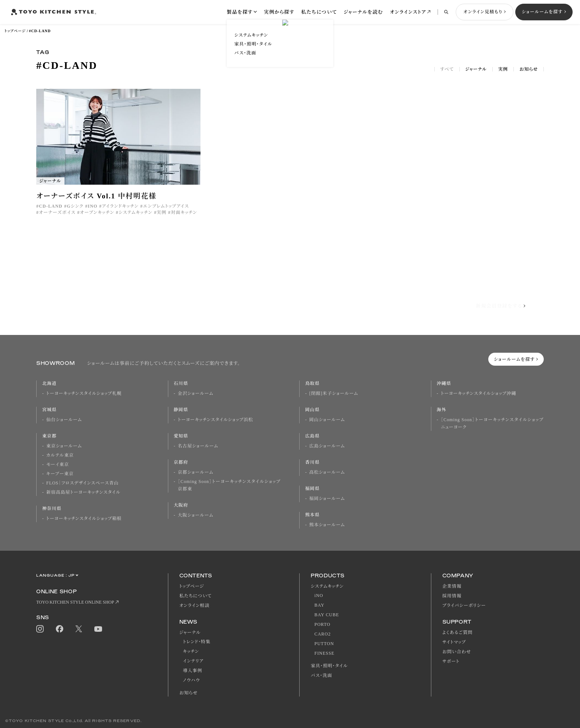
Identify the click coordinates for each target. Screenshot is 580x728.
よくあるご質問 (458, 633)
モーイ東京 (58, 464)
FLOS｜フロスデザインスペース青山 (82, 483)
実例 (503, 69)
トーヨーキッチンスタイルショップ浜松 (216, 420)
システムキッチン (135, 212)
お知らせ (529, 69)
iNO (319, 596)
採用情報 (452, 596)
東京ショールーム (64, 446)
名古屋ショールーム (198, 446)
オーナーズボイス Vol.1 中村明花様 (96, 196)
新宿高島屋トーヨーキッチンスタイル (83, 492)
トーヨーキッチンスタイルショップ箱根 (84, 519)
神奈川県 (52, 509)
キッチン (191, 651)
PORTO (322, 624)
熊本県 (312, 515)
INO (92, 206)
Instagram (40, 629)
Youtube (98, 629)
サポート (451, 661)
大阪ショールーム (196, 515)
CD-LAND (51, 206)
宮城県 (49, 410)
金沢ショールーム (196, 393)
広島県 (312, 436)
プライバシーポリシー (464, 605)
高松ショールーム (327, 472)
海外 (442, 410)
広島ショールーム (327, 446)
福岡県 (312, 489)
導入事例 (193, 671)
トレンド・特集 (197, 642)
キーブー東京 (60, 474)
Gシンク (75, 206)
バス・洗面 (321, 675)
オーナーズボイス (57, 212)
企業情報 (452, 586)
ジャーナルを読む (363, 12)
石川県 (181, 383)
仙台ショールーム (64, 420)
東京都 (49, 436)
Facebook (60, 629)
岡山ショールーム (327, 420)
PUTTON (324, 644)
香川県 (312, 462)
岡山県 (312, 410)
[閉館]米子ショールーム (334, 393)
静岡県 (181, 410)
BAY (319, 605)
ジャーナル (476, 69)
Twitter (79, 629)
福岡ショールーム (327, 499)
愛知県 (181, 436)
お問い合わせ (457, 652)
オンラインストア (408, 12)
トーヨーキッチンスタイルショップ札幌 (84, 393)
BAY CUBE (327, 615)
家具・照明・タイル (329, 666)
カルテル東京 (60, 455)
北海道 (49, 383)
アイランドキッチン (120, 206)
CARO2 (323, 634)
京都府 (181, 462)
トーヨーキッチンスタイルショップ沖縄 (479, 393)
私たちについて (319, 12)
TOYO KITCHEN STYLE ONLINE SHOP (75, 602)
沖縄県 (444, 383)
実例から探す (279, 12)
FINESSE (324, 653)
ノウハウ (192, 680)
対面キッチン (184, 212)
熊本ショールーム (327, 525)
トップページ (15, 31)
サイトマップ (454, 642)
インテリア (193, 661)
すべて (447, 69)
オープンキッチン (97, 212)
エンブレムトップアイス (166, 206)
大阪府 (181, 505)
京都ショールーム (196, 472)
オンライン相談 (195, 605)
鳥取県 (312, 383)
